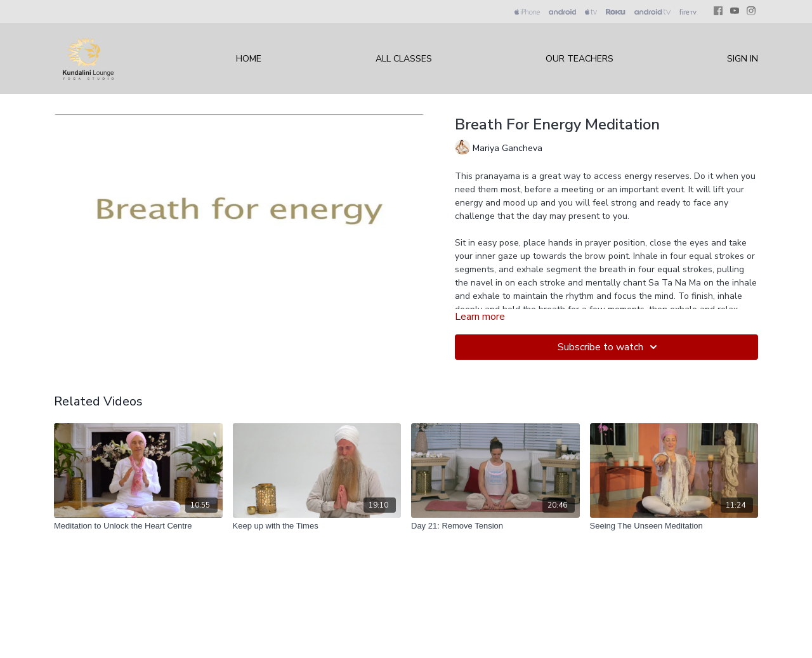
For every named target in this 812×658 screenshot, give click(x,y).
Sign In (743, 59)
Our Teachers (580, 59)
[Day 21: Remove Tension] (495, 526)
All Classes (404, 59)
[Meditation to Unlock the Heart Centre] (138, 526)
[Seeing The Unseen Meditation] (674, 526)
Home (249, 59)
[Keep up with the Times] (317, 526)
